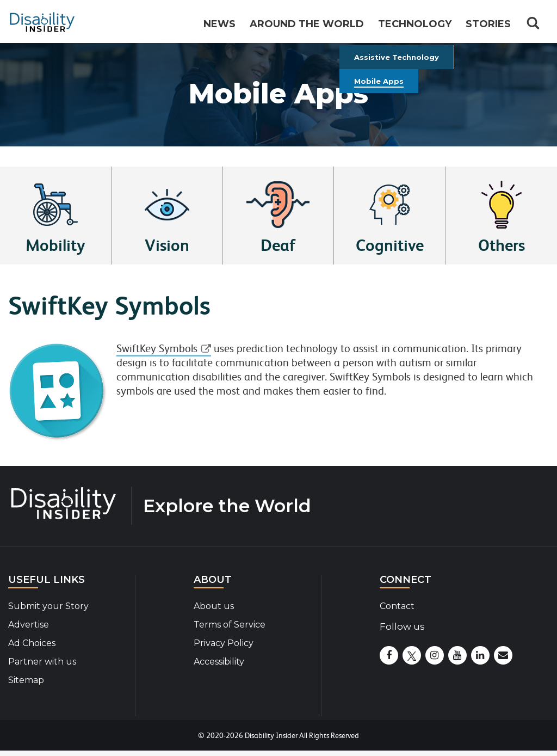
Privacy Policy (224, 643)
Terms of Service (230, 625)
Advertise (29, 625)
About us (214, 606)
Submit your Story (48, 606)
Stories (488, 24)
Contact (397, 606)
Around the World (307, 24)
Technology (415, 24)
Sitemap (26, 680)
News (219, 24)
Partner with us (42, 662)
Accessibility (219, 662)
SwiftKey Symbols (157, 349)
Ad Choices (32, 643)
